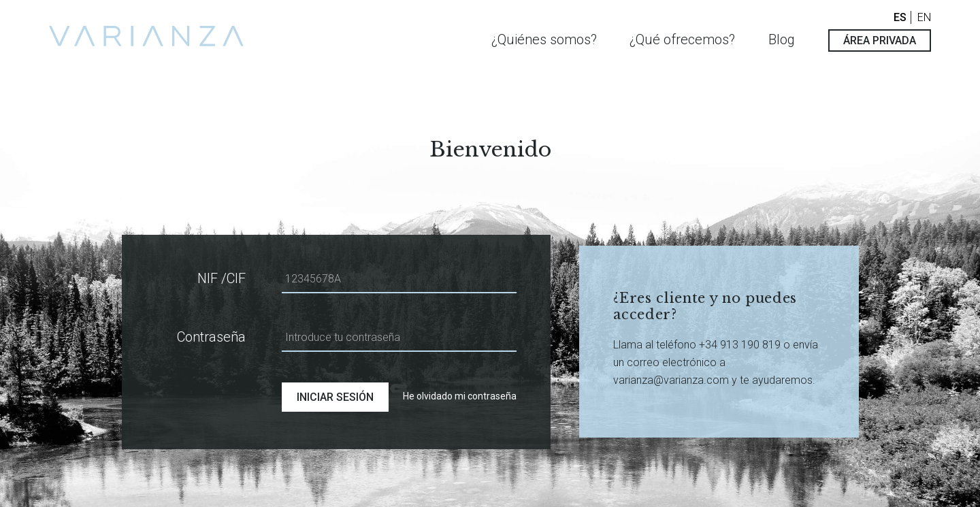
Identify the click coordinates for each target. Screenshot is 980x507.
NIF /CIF (222, 278)
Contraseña (211, 337)
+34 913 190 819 (741, 345)
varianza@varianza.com (671, 380)
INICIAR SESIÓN (335, 397)
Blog (782, 39)
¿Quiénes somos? (544, 39)
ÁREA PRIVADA (880, 40)
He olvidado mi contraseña (460, 396)
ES (900, 17)
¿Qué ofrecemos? (682, 39)
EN (924, 17)
